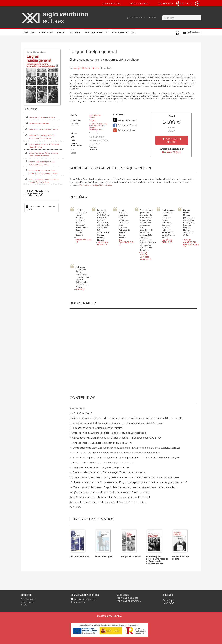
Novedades (46, 33)
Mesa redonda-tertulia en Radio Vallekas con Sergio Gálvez (40, 137)
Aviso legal (123, 595)
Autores (75, 33)
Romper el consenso (131, 556)
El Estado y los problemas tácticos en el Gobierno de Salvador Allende (157, 560)
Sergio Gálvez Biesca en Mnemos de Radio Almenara (42, 145)
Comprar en (174, 140)
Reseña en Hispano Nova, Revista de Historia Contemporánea (42, 181)
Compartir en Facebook (126, 125)
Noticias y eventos (96, 33)
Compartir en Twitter (125, 120)
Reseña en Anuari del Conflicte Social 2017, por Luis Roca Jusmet (41, 172)
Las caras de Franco (79, 557)
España (92, 128)
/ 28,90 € (172, 152)
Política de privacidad (129, 601)
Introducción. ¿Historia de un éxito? (42, 129)
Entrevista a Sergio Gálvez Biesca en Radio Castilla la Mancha (42, 154)
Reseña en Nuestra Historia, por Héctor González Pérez (40, 163)
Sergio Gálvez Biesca (87, 68)
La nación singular (104, 556)
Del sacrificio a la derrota (181, 558)
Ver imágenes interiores (37, 123)
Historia (92, 120)
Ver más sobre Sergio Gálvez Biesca (96, 185)
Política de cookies (127, 598)
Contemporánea (96, 130)
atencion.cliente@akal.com (85, 599)
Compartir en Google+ (125, 130)
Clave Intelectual (124, 33)
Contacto (151, 18)
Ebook (61, 33)
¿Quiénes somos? (135, 18)
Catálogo (29, 33)
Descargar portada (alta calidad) (40, 117)
